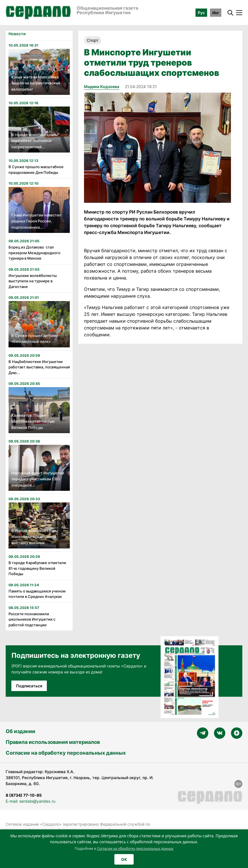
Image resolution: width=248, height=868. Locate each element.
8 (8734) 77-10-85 (24, 795)
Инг (216, 13)
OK (124, 859)
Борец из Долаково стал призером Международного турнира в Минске (34, 253)
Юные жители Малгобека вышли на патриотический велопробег (36, 83)
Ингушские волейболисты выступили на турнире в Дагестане (33, 281)
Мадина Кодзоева (102, 86)
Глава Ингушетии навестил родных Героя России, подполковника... (36, 221)
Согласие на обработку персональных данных (66, 753)
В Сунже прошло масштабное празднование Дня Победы (36, 170)
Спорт (93, 40)
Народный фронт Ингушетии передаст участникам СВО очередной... (38, 479)
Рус (201, 13)
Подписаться (29, 686)
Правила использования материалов (53, 742)
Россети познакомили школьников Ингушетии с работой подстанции (32, 619)
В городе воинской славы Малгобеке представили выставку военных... (35, 537)
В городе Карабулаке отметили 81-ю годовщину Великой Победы (37, 568)
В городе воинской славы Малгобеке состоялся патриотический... (35, 141)
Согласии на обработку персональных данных (135, 849)
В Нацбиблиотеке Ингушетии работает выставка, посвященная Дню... (39, 367)
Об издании (20, 731)
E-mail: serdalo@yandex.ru (31, 801)
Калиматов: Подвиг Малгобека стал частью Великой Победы (33, 421)
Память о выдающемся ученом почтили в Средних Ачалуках (37, 594)
